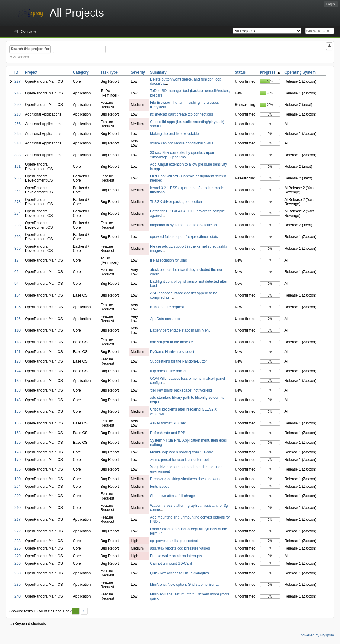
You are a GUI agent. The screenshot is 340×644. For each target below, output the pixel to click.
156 (18, 423)
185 (18, 469)
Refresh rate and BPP (168, 433)
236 (18, 563)
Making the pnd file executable (175, 134)
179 (18, 460)
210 (18, 508)
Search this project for (30, 49)
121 (18, 352)
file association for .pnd (169, 260)
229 (18, 556)
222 (18, 531)
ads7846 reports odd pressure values (180, 548)
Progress (270, 72)
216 (18, 93)
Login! (331, 4)
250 (18, 105)
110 (18, 330)
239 (18, 585)
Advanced (21, 57)
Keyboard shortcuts (28, 624)
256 (18, 124)
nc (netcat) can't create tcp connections (181, 114)
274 (18, 214)
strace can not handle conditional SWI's (182, 143)
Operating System (300, 72)
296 (18, 237)
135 (18, 381)
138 (18, 390)
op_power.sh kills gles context (174, 541)
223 (18, 541)
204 (18, 487)
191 (18, 167)
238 (18, 573)
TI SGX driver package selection (176, 202)
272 (18, 190)
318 (18, 143)
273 (18, 202)
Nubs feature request (167, 307)
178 (18, 452)
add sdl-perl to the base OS (172, 342)
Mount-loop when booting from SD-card (182, 452)
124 (18, 371)
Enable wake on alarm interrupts (176, 556)
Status (241, 72)
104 (18, 295)
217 (18, 519)
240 (18, 596)
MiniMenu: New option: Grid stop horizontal (185, 585)
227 (18, 81)
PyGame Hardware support (172, 352)
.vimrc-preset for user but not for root (180, 460)
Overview (28, 32)
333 (18, 155)
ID (16, 72)
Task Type (109, 72)
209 (18, 496)
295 (18, 134)
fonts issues (160, 487)
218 (18, 114)
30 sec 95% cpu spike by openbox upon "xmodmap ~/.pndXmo (182, 155)
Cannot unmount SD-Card (171, 563)
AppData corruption (166, 319)
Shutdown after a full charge (173, 496)
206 (18, 178)
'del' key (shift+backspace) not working (181, 390)
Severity (138, 72)
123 (18, 361)
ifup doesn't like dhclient (169, 371)
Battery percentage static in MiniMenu (180, 330)
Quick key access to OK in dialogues (180, 573)
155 (18, 411)
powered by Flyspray (317, 635)
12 (16, 260)
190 (18, 479)
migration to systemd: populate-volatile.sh (183, 225)
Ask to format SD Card (168, 423)
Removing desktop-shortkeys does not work (185, 479)
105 (18, 307)
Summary (158, 72)
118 (18, 342)
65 (16, 272)
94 (16, 284)
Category (81, 72)
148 (18, 400)
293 (18, 225)
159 (18, 443)
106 (18, 319)
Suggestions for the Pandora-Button (179, 361)
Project (31, 72)
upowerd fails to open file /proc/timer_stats (184, 237)
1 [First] (76, 611)
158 (18, 433)
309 (18, 249)
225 (18, 548)
